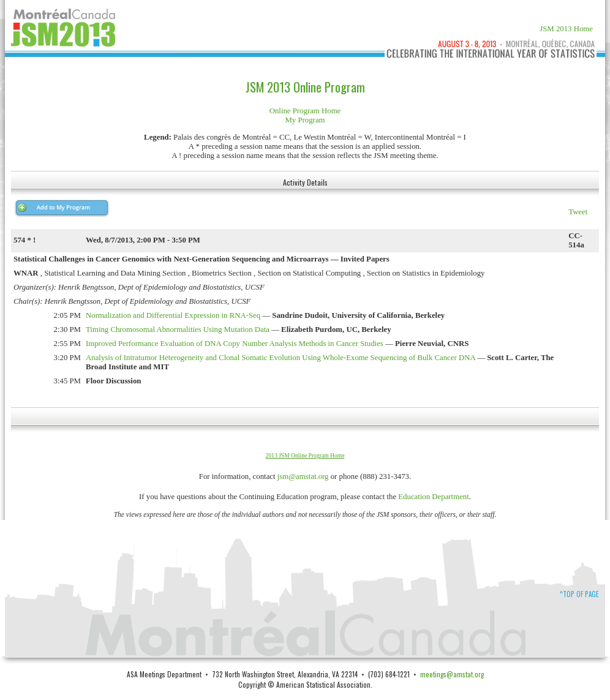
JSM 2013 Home (566, 29)
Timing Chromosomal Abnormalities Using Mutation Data (178, 329)
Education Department (434, 497)
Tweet (578, 212)
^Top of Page (579, 594)
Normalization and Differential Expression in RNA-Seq (173, 315)
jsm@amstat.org (303, 476)
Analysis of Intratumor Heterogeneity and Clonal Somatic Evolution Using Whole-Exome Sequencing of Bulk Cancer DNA (281, 358)
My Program (305, 120)
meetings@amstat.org (452, 674)
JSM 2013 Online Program (305, 87)
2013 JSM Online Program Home (305, 455)
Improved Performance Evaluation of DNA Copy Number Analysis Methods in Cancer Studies (235, 344)
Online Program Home (305, 111)
